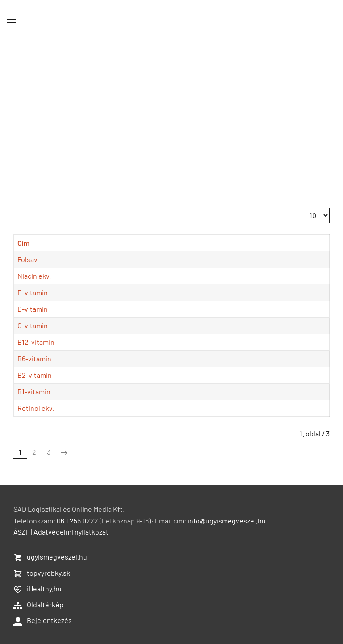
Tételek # (303, 208)
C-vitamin (33, 325)
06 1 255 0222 (77, 521)
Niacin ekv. (34, 276)
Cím (23, 243)
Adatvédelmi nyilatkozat (71, 532)
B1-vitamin (34, 391)
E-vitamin (33, 292)
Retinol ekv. (36, 408)
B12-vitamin (36, 342)
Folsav (27, 259)
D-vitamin (33, 309)
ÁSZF (21, 532)
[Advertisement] (171, 112)
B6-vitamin (34, 358)
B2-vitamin (35, 375)
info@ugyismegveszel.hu (227, 521)
